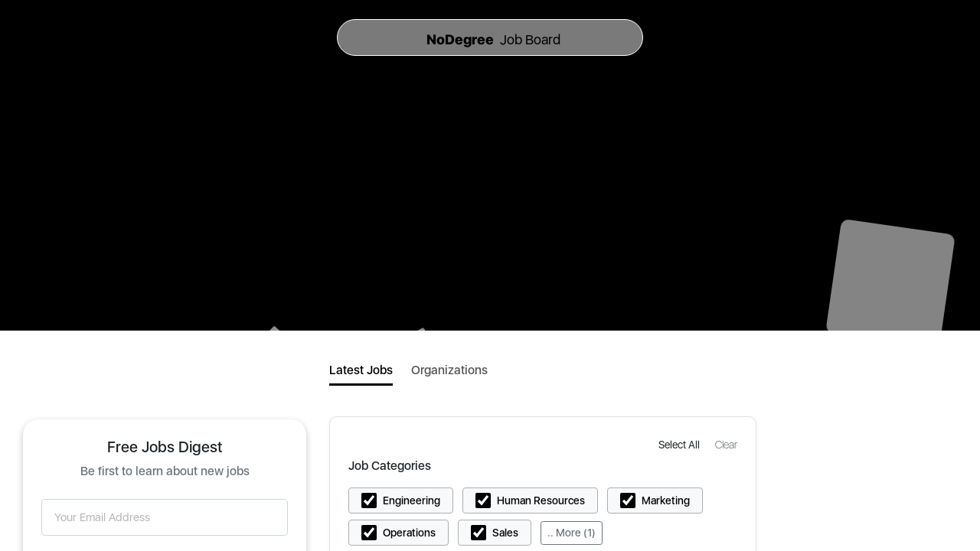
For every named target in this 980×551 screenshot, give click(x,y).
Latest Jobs (361, 370)
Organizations (449, 370)
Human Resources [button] (541, 500)
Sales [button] (505, 533)
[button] (681, 444)
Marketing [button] (666, 500)
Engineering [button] (412, 500)
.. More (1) (572, 533)
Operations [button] (409, 533)
